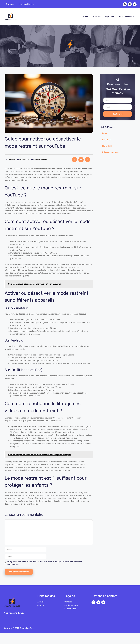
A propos (10, 4)
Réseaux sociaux (127, 17)
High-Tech (110, 17)
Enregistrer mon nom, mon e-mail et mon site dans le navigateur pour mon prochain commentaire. (45, 563)
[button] (74, 160)
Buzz (86, 17)
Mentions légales (26, 4)
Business (97, 17)
